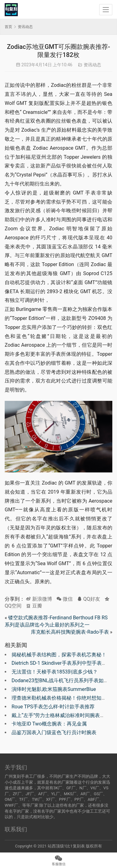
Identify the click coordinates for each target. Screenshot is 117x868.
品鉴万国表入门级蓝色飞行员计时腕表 (54, 732)
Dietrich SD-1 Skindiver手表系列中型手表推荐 (62, 663)
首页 (8, 27)
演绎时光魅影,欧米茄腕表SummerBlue (54, 689)
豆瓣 (34, 606)
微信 (65, 599)
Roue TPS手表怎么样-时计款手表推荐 (53, 707)
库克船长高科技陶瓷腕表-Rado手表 (70, 632)
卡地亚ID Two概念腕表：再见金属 (49, 724)
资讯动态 (92, 65)
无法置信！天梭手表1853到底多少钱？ (55, 672)
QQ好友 (89, 599)
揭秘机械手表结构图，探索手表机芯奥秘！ (59, 655)
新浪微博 (39, 599)
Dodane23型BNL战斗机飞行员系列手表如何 (60, 680)
